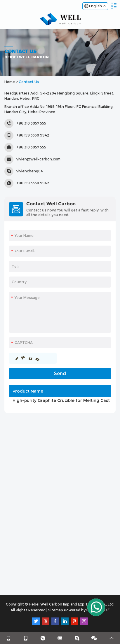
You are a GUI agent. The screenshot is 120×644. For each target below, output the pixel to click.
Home (10, 82)
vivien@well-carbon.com (38, 159)
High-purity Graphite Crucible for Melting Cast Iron (66, 400)
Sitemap (56, 610)
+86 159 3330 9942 (33, 183)
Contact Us (29, 82)
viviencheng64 (30, 171)
